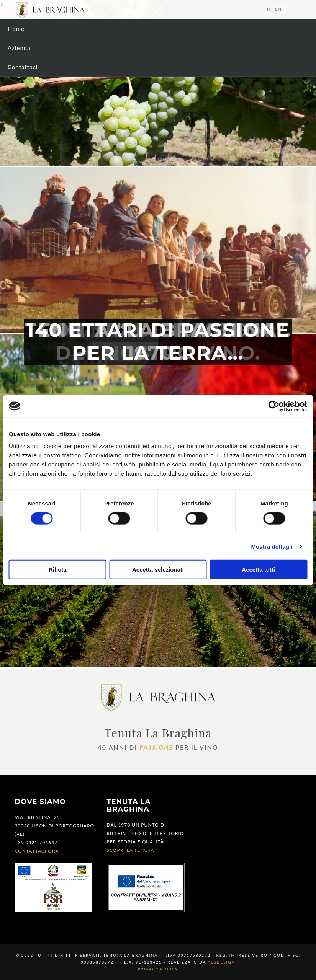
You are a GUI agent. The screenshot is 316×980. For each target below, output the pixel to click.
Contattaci (23, 67)
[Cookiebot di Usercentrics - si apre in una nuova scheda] (274, 406)
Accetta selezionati (158, 570)
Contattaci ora (37, 851)
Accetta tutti (258, 570)
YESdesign (221, 962)
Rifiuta (58, 570)
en (278, 9)
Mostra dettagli (272, 546)
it (269, 9)
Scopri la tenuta (131, 850)
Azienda (19, 48)
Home (16, 29)
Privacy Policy (158, 969)
